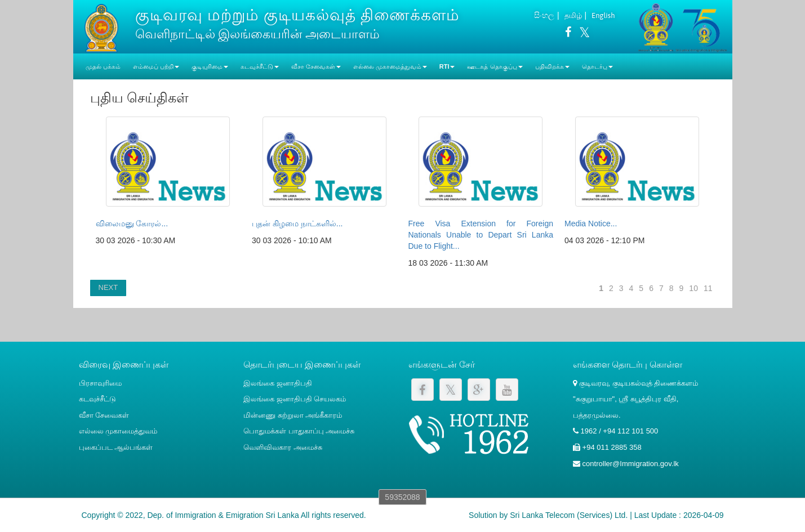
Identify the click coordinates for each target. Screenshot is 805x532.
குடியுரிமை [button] (210, 66)
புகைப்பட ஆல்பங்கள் (116, 447)
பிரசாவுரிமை (100, 383)
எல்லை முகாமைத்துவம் (118, 431)
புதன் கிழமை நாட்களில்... (297, 223)
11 (708, 288)
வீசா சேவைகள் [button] (316, 66)
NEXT (108, 287)
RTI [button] (447, 66)
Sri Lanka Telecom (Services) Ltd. (569, 515)
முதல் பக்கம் (103, 66)
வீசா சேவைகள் (104, 415)
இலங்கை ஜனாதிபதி (278, 383)
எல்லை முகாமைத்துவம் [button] (390, 66)
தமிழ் (573, 15)
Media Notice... (591, 223)
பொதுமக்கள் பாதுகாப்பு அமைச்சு (299, 431)
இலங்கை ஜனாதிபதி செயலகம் (295, 399)
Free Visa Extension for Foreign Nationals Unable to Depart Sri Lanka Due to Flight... (481, 235)
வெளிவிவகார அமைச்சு (283, 447)
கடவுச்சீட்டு (97, 399)
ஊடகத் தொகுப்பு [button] (495, 66)
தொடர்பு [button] (597, 66)
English (603, 15)
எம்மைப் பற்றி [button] (156, 66)
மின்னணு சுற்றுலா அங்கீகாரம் (293, 415)
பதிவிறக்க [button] (552, 66)
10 (693, 288)
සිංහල (544, 15)
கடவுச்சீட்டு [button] (260, 66)
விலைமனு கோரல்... (132, 223)
